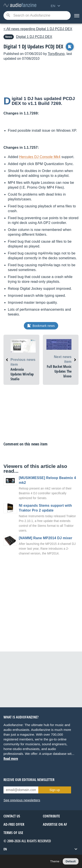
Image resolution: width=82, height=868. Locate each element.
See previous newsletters (22, 800)
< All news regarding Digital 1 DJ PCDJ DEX (38, 29)
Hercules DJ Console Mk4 (40, 157)
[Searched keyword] (37, 15)
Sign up (55, 790)
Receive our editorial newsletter (29, 780)
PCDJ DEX (34, 37)
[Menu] (76, 15)
